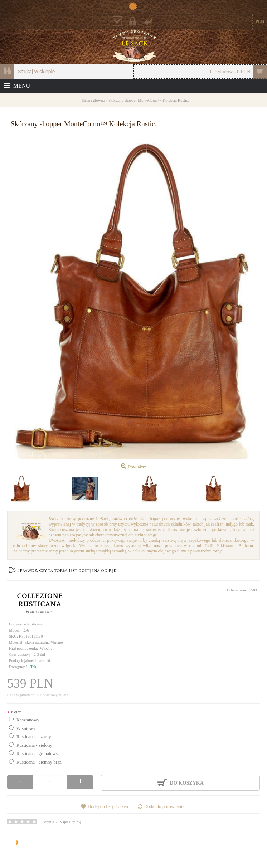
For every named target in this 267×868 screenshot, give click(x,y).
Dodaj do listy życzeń (108, 806)
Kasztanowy (28, 720)
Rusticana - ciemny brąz (39, 762)
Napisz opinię (70, 822)
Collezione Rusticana (26, 624)
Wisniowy (26, 728)
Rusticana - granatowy (37, 753)
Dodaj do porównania (164, 806)
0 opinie (48, 822)
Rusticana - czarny (34, 737)
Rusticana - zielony (34, 745)
